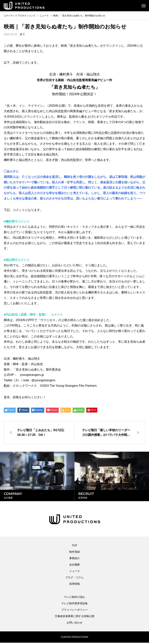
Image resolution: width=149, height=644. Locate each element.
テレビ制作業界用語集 (74, 605)
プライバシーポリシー (74, 611)
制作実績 (74, 553)
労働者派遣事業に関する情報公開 (74, 617)
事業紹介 (74, 560)
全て (22, 34)
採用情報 (74, 585)
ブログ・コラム (74, 579)
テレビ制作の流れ (74, 598)
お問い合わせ (74, 624)
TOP (75, 547)
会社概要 (74, 566)
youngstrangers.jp (32, 375)
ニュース (74, 572)
